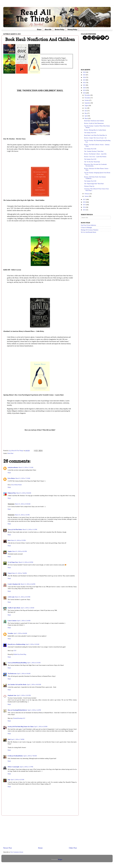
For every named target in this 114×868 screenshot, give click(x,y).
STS (15, 651)
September (88, 103)
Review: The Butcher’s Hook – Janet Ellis (95, 154)
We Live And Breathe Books (88, 232)
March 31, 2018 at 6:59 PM (26, 562)
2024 (84, 77)
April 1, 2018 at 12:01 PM (24, 695)
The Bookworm (12, 674)
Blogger (60, 859)
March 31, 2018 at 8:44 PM (28, 584)
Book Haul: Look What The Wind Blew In (95, 135)
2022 (84, 83)
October (87, 100)
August (87, 105)
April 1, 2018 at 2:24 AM (24, 621)
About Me (48, 30)
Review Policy (60, 30)
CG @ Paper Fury (13, 562)
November (88, 98)
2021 (84, 85)
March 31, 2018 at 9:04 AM (24, 493)
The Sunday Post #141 (90, 133)
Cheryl (10, 573)
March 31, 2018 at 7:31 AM (26, 467)
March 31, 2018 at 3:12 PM (30, 529)
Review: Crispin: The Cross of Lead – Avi (95, 138)
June (86, 111)
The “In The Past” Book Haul (92, 162)
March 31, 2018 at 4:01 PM (19, 551)
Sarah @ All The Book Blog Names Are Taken (21, 727)
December (87, 95)
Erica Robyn (11, 478)
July (86, 108)
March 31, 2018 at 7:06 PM (19, 573)
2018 (84, 93)
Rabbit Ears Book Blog (20, 654)
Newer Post (8, 848)
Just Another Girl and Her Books (17, 684)
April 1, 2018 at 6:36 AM (24, 674)
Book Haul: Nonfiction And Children (94, 121)
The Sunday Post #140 (90, 149)
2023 (84, 80)
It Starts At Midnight (86, 227)
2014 (84, 207)
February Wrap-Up (89, 186)
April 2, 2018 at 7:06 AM (30, 756)
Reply (9, 473)
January (87, 196)
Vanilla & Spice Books (14, 608)
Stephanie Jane (12, 695)
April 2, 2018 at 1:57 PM (26, 767)
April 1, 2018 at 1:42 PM (34, 710)
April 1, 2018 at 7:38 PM (18, 739)
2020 (84, 88)
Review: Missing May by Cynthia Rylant (95, 130)
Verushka (10, 633)
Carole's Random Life (14, 584)
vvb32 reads (11, 597)
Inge (9, 780)
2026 (84, 72)
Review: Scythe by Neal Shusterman (94, 123)
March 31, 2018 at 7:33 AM (23, 478)
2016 (84, 202)
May (86, 113)
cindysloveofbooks (13, 467)
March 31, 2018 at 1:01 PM (22, 515)
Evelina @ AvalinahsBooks (15, 756)
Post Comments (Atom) (17, 852)
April (86, 116)
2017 (84, 199)
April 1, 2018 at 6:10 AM (34, 663)
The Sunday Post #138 (90, 181)
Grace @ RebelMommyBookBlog (17, 663)
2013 (84, 210)
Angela (10, 551)
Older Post (73, 848)
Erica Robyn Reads (17, 485)
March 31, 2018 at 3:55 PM (18, 540)
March (86, 118)
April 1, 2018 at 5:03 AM (32, 644)
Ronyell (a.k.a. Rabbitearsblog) (17, 644)
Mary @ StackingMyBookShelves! (17, 710)
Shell (9, 739)
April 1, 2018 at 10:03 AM (34, 684)
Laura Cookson (12, 621)
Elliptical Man (12, 493)
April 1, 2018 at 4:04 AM (20, 633)
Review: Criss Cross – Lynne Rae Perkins (95, 157)
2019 (84, 90)
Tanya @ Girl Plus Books (15, 529)
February (87, 194)
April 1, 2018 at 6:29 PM (41, 727)
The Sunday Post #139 (90, 159)
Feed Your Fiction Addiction (88, 225)
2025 (84, 75)
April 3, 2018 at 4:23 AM (17, 780)
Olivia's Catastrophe (14, 767)
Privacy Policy (72, 30)
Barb (9, 540)
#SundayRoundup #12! (19, 718)
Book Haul (10, 453)
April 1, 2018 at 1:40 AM (28, 608)
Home (39, 30)
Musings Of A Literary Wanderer (90, 230)
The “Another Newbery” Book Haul (94, 151)
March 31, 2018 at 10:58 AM (23, 504)
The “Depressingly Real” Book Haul (94, 184)
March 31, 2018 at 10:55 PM (23, 597)
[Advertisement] (40, 831)
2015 (84, 205)
